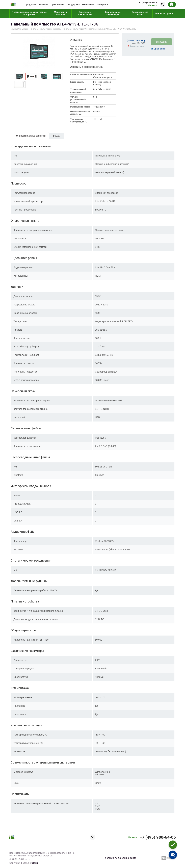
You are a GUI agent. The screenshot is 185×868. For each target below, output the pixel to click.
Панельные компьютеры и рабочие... (45, 29)
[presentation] (20, 79)
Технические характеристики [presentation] (30, 136)
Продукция (31, 4)
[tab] (20, 76)
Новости (44, 4)
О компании (88, 4)
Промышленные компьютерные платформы (29, 13)
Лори (35, 863)
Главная (14, 29)
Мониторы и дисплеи (60, 13)
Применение (57, 4)
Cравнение (159, 49)
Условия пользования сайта (121, 858)
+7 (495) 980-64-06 (148, 3)
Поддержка (73, 4)
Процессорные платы (140, 13)
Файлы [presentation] (57, 136)
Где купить (102, 4)
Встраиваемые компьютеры (113, 13)
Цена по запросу (135, 40)
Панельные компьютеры (85, 13)
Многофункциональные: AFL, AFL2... (101, 29)
